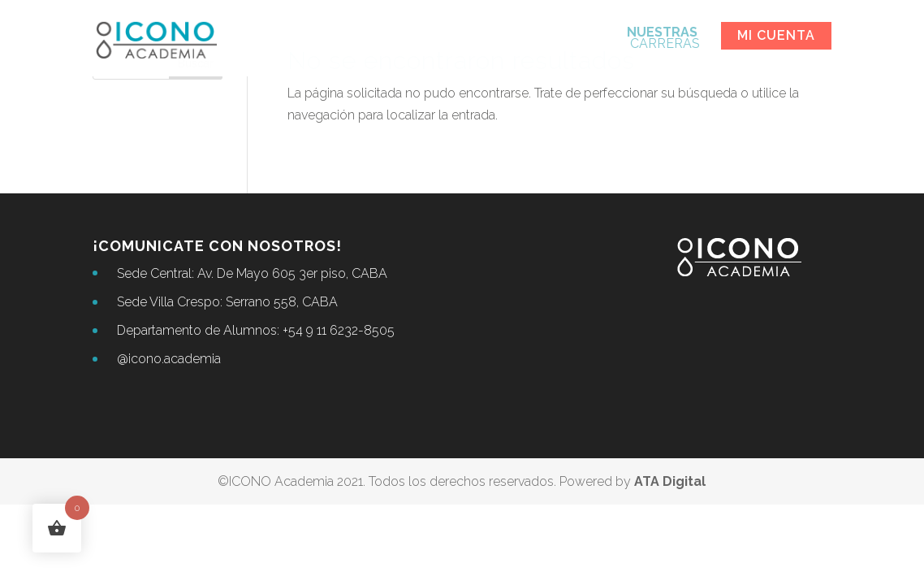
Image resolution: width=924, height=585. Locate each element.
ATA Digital (670, 481)
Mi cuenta (776, 35)
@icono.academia (169, 359)
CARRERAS (663, 39)
